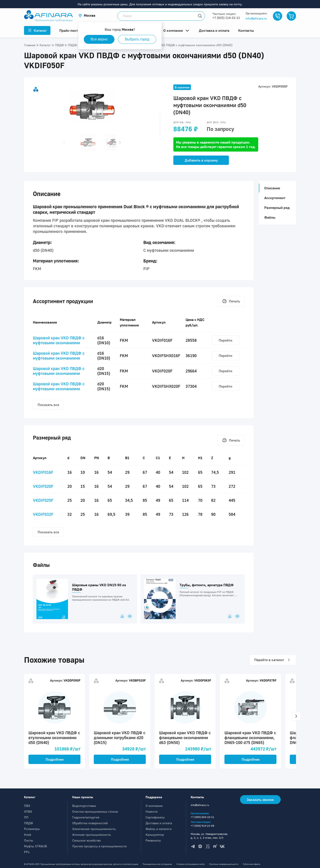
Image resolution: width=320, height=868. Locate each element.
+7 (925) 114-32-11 (226, 18)
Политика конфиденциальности (224, 864)
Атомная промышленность (92, 835)
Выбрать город (137, 39)
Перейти (225, 340)
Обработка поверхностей (90, 823)
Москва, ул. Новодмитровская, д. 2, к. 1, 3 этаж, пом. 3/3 (209, 836)
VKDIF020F (43, 486)
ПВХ (27, 806)
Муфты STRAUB (35, 846)
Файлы (270, 217)
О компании (154, 806)
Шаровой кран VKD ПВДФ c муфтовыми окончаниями (59, 340)
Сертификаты (155, 817)
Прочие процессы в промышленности (99, 846)
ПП (26, 817)
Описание (271, 188)
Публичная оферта (252, 864)
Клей (28, 835)
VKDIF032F (43, 514)
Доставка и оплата (159, 823)
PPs (27, 852)
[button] (87, 15)
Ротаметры (32, 829)
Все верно (99, 39)
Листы (29, 840)
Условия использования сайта (191, 864)
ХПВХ (28, 811)
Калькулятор (155, 835)
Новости (152, 811)
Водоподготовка (84, 806)
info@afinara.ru (256, 18)
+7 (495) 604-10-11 (202, 817)
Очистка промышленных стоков (95, 811)
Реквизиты (153, 840)
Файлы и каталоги (159, 829)
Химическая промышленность (94, 829)
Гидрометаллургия (86, 817)
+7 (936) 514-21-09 (202, 826)
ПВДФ (28, 823)
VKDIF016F (43, 472)
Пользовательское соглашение (157, 864)
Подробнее (55, 759)
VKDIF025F (43, 500)
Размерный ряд (277, 208)
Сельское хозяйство (87, 840)
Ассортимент (275, 198)
